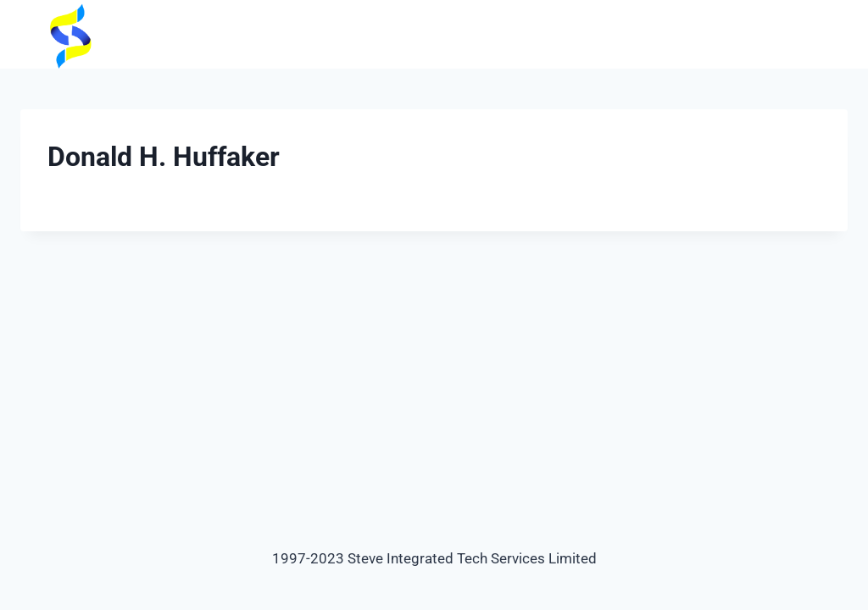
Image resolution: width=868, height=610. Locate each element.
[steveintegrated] (64, 34)
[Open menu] (832, 34)
